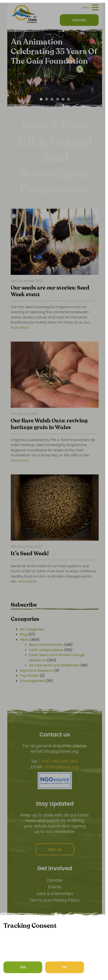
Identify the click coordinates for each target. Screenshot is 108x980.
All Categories (32, 629)
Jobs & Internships (55, 894)
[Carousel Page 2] (47, 99)
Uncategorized (32, 681)
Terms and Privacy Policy (55, 900)
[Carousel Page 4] (58, 99)
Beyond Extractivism (46, 645)
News (24, 639)
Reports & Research (37, 670)
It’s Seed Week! (30, 554)
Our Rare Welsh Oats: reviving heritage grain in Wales (49, 424)
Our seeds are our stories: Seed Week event (50, 292)
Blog (24, 634)
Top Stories (29, 675)
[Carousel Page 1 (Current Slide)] (41, 99)
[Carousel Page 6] (68, 99)
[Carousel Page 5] (63, 99)
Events (55, 887)
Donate (55, 880)
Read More (20, 327)
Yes (23, 967)
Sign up (55, 849)
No (65, 967)
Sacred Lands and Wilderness (54, 665)
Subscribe (24, 605)
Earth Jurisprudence (46, 650)
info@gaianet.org (61, 767)
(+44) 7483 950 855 (58, 761)
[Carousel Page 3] (52, 99)
